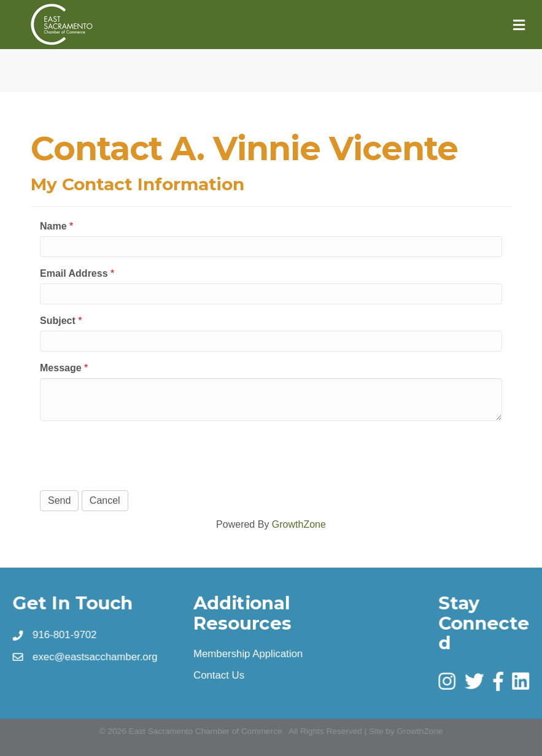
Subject (58, 321)
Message (61, 368)
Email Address (74, 273)
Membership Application (248, 653)
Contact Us (219, 674)
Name (53, 226)
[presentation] (133, 454)
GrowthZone (299, 524)
